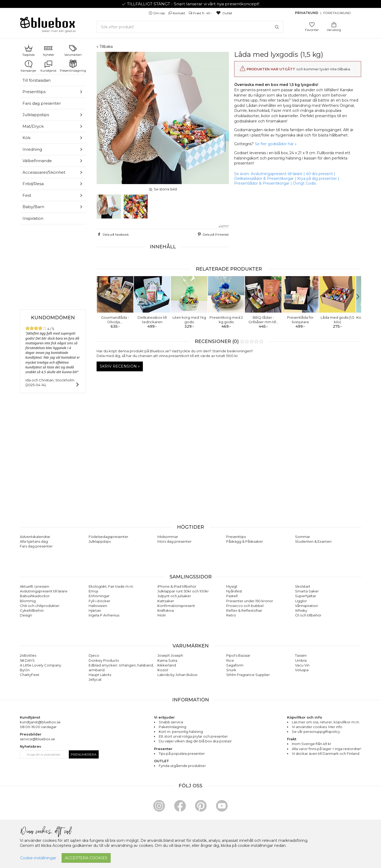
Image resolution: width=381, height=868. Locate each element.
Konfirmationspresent (176, 606)
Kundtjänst (48, 66)
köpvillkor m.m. (347, 722)
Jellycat (95, 679)
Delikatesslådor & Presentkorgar (264, 179)
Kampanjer (28, 66)
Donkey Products (104, 660)
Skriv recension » (120, 366)
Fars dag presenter (42, 103)
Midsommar (168, 537)
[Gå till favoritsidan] (312, 24)
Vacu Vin (302, 665)
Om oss (157, 13)
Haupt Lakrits (100, 675)
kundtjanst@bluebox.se (40, 722)
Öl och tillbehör (308, 615)
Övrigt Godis (304, 183)
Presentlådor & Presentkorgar (262, 183)
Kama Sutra (167, 660)
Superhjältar (306, 596)
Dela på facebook (113, 234)
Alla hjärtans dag (34, 541)
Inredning (32, 149)
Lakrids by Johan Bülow (177, 675)
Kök (26, 138)
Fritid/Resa (33, 184)
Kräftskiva (166, 610)
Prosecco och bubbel (245, 606)
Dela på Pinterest (213, 234)
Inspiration (33, 218)
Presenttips (34, 92)
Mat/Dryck (33, 126)
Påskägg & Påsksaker (245, 541)
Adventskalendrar (35, 537)
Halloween (98, 606)
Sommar (303, 537)
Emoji (93, 591)
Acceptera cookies (86, 858)
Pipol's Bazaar (238, 655)
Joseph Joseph (170, 655)
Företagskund (337, 13)
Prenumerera (84, 754)
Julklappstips (36, 115)
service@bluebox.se (37, 739)
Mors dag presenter (174, 541)
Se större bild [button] (163, 189)
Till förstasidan (37, 80)
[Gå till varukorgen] (334, 24)
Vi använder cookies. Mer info (317, 727)
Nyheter (49, 50)
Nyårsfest (234, 591)
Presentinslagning (73, 66)
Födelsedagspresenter (108, 537)
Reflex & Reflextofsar (244, 610)
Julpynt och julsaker (174, 596)
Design (26, 615)
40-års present (319, 174)
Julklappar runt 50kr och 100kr (183, 591)
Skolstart (303, 586)
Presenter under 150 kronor (250, 601)
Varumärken (73, 50)
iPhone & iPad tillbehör (177, 586)
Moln (162, 615)
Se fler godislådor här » (276, 144)
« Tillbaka (105, 47)
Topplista (28, 50)
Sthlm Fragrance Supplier (248, 675)
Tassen (301, 655)
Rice (230, 660)
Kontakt (177, 13)
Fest (27, 195)
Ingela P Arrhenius (104, 615)
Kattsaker (166, 601)
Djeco (94, 655)
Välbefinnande (37, 161)
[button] (103, 297)
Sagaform (235, 665)
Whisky (301, 610)
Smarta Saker (307, 591)
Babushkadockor (35, 596)
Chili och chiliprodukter (40, 606)
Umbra (301, 660)
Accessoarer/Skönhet (44, 172)
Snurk (231, 670)
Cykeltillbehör (32, 610)
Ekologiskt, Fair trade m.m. (111, 586)
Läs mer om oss (305, 722)
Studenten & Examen (313, 541)
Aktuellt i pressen (35, 586)
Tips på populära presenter (182, 753)
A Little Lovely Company (40, 665)
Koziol (163, 670)
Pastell (232, 596)
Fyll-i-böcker (99, 601)
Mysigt (232, 586)
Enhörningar (99, 596)
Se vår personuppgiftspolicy (316, 732)
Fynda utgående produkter (182, 766)
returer (326, 722)
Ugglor (301, 601)
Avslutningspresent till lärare (277, 174)
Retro (231, 615)
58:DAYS (27, 660)
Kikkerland (167, 665)
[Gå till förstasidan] (48, 24)
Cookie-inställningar (38, 858)
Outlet (224, 13)
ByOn (25, 670)
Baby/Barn (33, 207)
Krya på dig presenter (317, 179)
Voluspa (302, 670)
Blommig (28, 601)
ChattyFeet (30, 675)
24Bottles (28, 655)
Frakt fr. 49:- (201, 13)
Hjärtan (95, 610)
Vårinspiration (307, 606)
